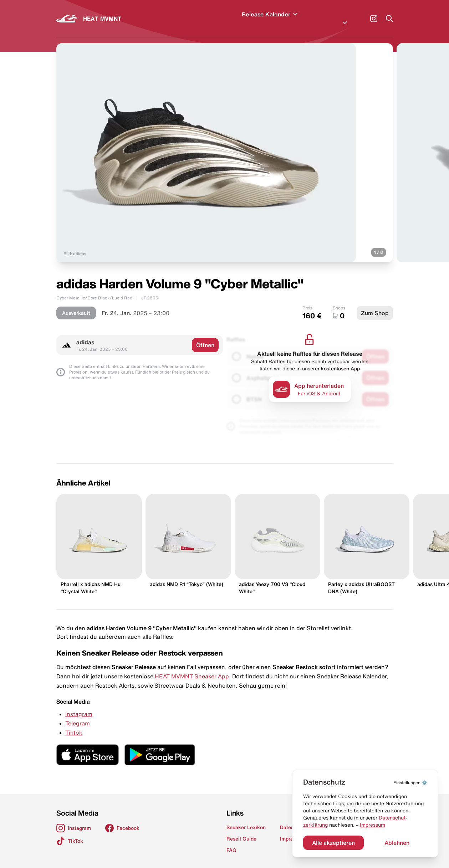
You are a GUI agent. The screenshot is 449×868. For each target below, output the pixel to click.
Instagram (79, 705)
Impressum (373, 825)
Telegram (78, 715)
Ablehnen (397, 843)
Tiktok (74, 724)
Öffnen (205, 337)
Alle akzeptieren (333, 843)
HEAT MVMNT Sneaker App (192, 668)
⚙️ (410, 783)
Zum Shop (375, 304)
